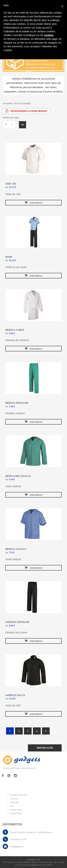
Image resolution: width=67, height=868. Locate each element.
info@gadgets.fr (17, 847)
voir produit (33, 203)
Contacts (14, 799)
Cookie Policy (16, 813)
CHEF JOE (11, 184)
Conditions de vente (19, 795)
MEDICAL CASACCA (16, 549)
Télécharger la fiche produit (26, 111)
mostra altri (45, 748)
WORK (9, 257)
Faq (12, 806)
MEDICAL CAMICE (15, 330)
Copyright (14, 802)
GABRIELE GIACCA (15, 695)
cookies (49, 35)
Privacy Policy (16, 810)
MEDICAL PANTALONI (17, 403)
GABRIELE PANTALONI (17, 622)
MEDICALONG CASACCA (18, 476)
